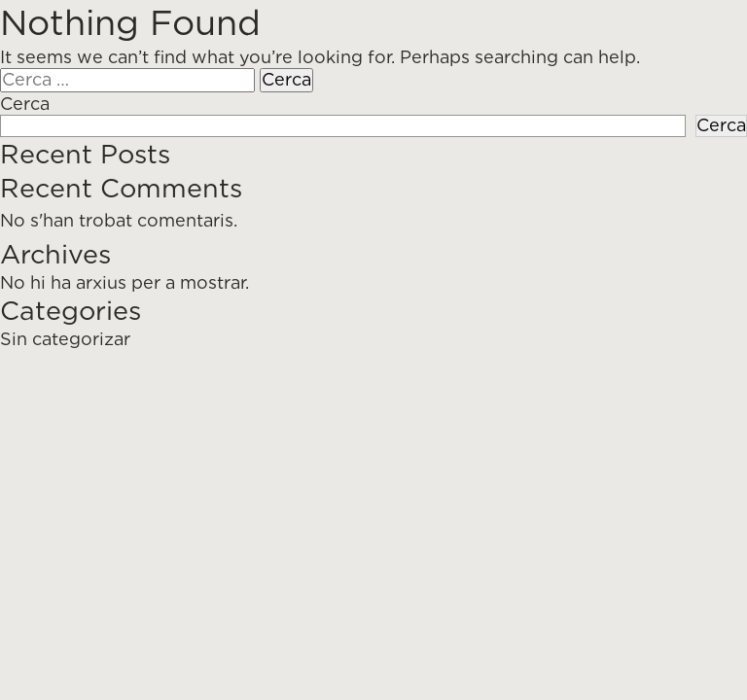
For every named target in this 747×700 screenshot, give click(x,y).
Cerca (25, 104)
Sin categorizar (65, 339)
